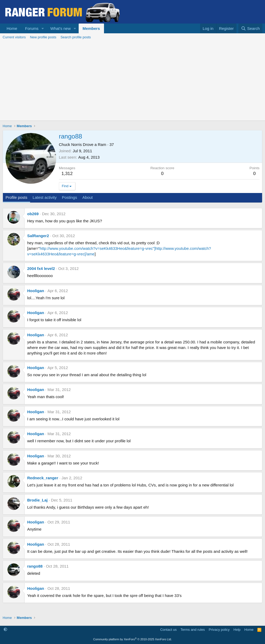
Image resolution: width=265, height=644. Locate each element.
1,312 (67, 174)
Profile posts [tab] (16, 197)
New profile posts (43, 37)
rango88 (35, 566)
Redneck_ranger (43, 478)
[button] (43, 28)
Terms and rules (193, 630)
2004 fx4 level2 (41, 268)
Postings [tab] (69, 197)
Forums (32, 28)
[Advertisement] (132, 81)
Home (12, 28)
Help (237, 630)
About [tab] (87, 197)
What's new (61, 28)
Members (91, 28)
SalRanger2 (38, 236)
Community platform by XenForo (132, 639)
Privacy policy (219, 630)
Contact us (168, 630)
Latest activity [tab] (45, 197)
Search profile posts (76, 37)
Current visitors (14, 37)
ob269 (33, 214)
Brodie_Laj (37, 500)
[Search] (250, 28)
